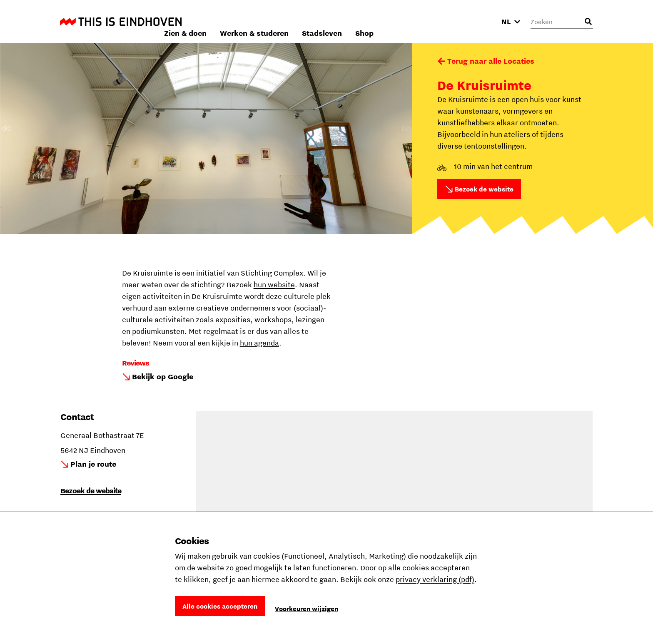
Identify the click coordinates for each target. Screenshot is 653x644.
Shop (476, 21)
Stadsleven (433, 21)
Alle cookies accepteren (220, 606)
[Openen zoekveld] (588, 22)
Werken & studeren (365, 21)
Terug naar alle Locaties (491, 61)
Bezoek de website (484, 189)
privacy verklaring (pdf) (435, 579)
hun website (274, 285)
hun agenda (259, 343)
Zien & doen (297, 21)
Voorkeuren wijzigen (307, 609)
